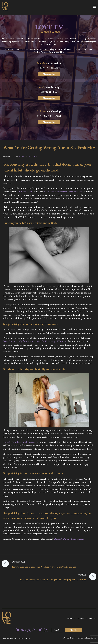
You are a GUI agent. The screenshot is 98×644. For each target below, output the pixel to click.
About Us (71, 618)
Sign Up (74, 630)
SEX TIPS (34, 157)
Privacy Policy (69, 638)
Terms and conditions (87, 638)
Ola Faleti (21, 157)
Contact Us (91, 618)
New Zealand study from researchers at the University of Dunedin (35, 341)
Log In (57, 630)
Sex (29, 157)
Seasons (81, 618)
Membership (49, 74)
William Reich (25, 192)
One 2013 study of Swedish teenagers (21, 442)
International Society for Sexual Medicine (63, 192)
